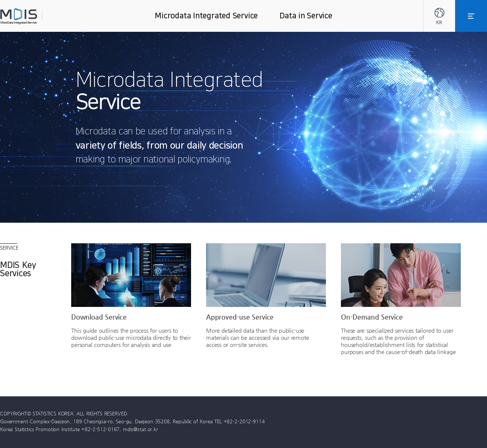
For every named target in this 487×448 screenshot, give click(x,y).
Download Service (99, 317)
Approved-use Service (240, 317)
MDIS (37, 16)
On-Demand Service (372, 317)
